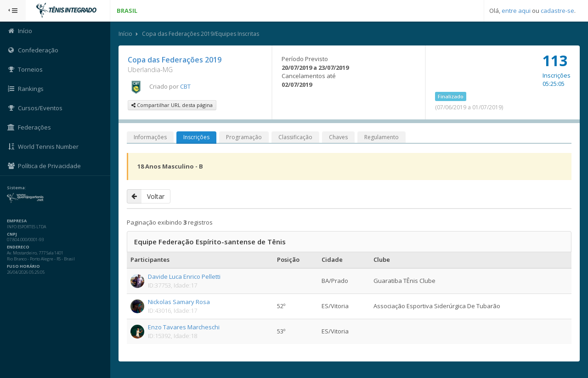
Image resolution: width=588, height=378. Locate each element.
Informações (150, 137)
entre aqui (516, 11)
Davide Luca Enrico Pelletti (184, 276)
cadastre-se (557, 11)
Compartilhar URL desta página (172, 105)
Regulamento (382, 137)
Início (125, 34)
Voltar (146, 196)
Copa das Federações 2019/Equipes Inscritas (201, 34)
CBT (185, 86)
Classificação (295, 137)
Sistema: (17, 188)
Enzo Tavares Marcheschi (184, 327)
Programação (244, 137)
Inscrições (196, 137)
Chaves (338, 137)
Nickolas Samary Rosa (179, 302)
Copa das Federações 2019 (175, 60)
